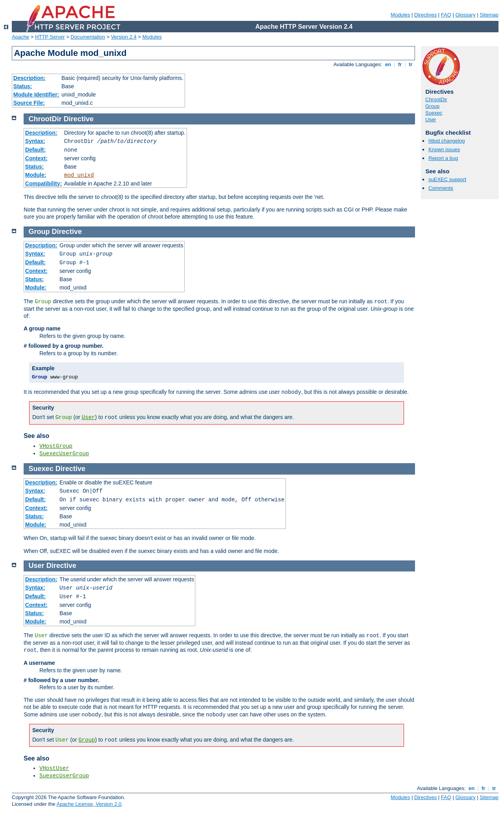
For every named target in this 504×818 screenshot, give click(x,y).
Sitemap (489, 15)
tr (411, 64)
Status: (23, 86)
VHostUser (54, 768)
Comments (441, 188)
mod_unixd (79, 175)
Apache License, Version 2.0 (89, 804)
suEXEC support (447, 179)
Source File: (29, 103)
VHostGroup (56, 446)
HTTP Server (50, 37)
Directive (79, 119)
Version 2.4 (124, 37)
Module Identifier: (36, 95)
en (388, 64)
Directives (425, 15)
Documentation (88, 37)
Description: (30, 78)
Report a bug (443, 158)
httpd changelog (447, 141)
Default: (35, 150)
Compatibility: (44, 184)
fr (400, 64)
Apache (20, 37)
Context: (36, 158)
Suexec (434, 113)
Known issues (444, 149)
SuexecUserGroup (64, 454)
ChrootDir (436, 99)
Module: (36, 175)
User (431, 120)
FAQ (446, 15)
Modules (400, 15)
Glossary (465, 15)
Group (432, 106)
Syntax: (35, 141)
